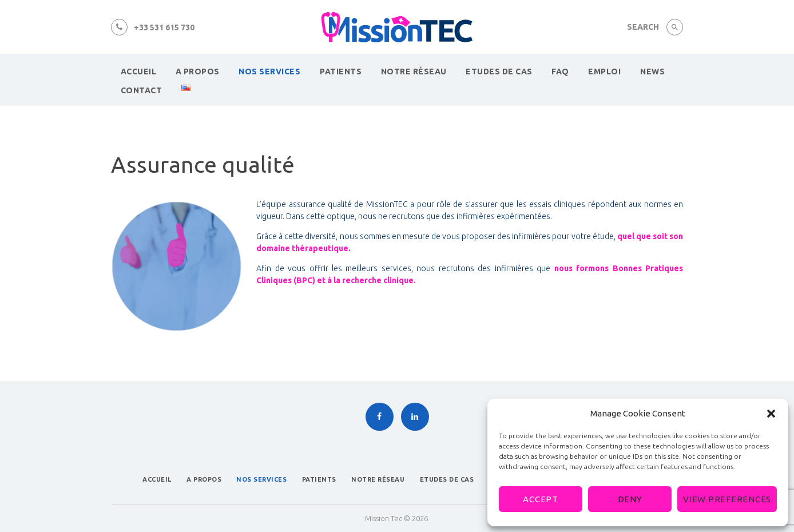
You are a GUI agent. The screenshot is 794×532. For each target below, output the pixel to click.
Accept (541, 499)
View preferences (727, 499)
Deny (630, 499)
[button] (771, 414)
